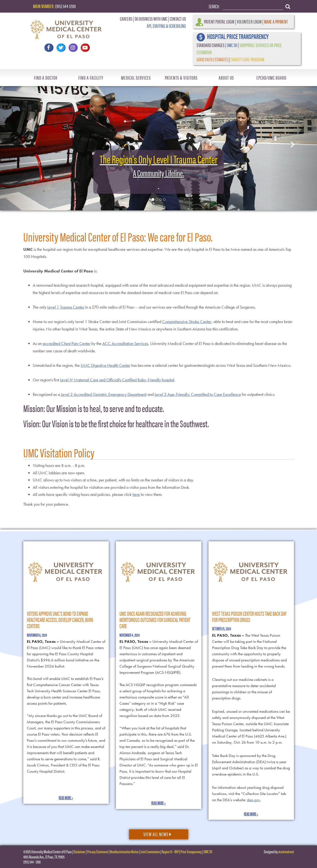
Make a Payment (276, 21)
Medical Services (136, 77)
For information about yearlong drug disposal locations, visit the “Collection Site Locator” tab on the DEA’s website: (249, 794)
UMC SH (232, 45)
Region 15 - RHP (170, 851)
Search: (214, 6)
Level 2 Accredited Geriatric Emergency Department (104, 394)
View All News (157, 834)
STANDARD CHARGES (211, 45)
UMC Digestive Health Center (106, 365)
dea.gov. (254, 800)
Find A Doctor (46, 77)
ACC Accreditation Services (125, 343)
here (136, 494)
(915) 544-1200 (65, 6)
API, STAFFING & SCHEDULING (166, 26)
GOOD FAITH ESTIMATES (212, 59)
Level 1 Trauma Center (66, 307)
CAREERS (126, 18)
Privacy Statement (98, 851)
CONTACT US (178, 18)
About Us (226, 77)
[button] (24, 143)
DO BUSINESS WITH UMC (151, 18)
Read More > (66, 798)
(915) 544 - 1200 (32, 862)
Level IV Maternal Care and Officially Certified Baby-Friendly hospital (117, 380)
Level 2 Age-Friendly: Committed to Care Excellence (198, 394)
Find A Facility (91, 77)
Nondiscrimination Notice (124, 851)
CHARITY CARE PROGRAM (247, 59)
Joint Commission (150, 851)
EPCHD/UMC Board (271, 77)
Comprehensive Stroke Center (187, 322)
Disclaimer (79, 851)
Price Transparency (191, 851)
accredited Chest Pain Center (67, 343)
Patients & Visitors (181, 77)
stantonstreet (286, 851)
